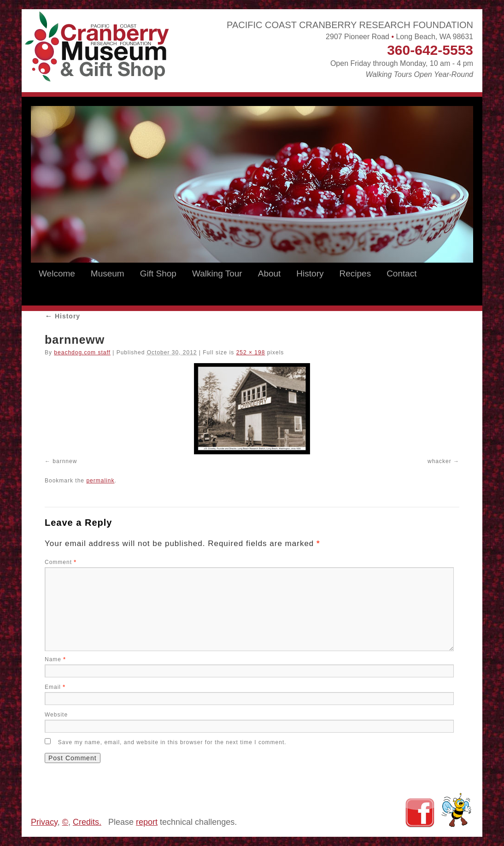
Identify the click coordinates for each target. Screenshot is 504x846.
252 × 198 (251, 352)
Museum (108, 273)
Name (55, 659)
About (270, 273)
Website (56, 715)
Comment (61, 562)
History (310, 273)
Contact (401, 273)
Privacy (44, 822)
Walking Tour (217, 273)
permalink (100, 481)
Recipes (355, 273)
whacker (440, 461)
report (147, 822)
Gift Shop (158, 273)
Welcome (57, 273)
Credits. (87, 822)
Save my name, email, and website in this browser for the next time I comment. (172, 742)
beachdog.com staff (82, 352)
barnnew (65, 461)
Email (55, 687)
